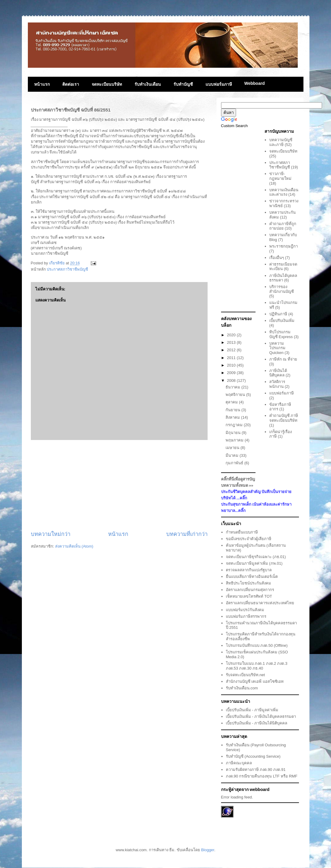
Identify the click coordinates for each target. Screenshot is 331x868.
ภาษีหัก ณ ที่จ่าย (283, 359)
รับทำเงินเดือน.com (242, 688)
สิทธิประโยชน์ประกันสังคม (248, 583)
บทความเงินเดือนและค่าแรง (284, 192)
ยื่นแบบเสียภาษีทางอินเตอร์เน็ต (252, 577)
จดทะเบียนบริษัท (107, 84)
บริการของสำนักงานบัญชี (282, 289)
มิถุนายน (234, 433)
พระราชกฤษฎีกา (284, 246)
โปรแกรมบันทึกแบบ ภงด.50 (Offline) (257, 645)
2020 (232, 335)
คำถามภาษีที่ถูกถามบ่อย (283, 226)
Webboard (255, 83)
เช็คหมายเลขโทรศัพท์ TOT (249, 596)
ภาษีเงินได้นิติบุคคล (278, 373)
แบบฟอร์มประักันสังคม (245, 610)
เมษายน (233, 448)
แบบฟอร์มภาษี (219, 84)
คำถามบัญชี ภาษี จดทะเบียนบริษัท (284, 418)
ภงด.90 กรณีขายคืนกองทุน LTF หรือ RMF (262, 776)
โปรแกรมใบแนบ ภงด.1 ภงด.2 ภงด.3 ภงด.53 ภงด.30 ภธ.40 (257, 666)
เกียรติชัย (58, 263)
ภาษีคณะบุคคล (239, 763)
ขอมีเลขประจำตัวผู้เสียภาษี (249, 539)
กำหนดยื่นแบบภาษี (242, 532)
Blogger (208, 850)
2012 (232, 350)
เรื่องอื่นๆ (277, 258)
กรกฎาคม (235, 425)
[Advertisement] (119, 485)
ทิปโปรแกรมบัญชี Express (281, 334)
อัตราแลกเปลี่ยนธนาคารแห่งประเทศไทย (260, 603)
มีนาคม (233, 455)
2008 (232, 380)
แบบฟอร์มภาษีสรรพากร (246, 616)
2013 (232, 342)
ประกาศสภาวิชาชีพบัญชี (67, 269)
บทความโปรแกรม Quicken (277, 348)
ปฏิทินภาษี (278, 314)
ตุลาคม (232, 402)
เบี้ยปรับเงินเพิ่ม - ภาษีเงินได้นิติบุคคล (257, 723)
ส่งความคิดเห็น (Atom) (74, 546)
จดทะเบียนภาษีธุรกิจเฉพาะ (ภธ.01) (256, 557)
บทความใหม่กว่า (51, 534)
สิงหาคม (233, 417)
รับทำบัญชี (183, 84)
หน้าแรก (42, 84)
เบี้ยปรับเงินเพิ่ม (282, 321)
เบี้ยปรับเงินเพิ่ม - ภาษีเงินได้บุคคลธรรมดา (261, 716)
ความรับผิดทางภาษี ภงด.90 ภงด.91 (256, 770)
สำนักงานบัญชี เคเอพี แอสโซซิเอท (255, 681)
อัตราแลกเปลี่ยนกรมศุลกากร (250, 590)
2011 (232, 358)
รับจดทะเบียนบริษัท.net (245, 675)
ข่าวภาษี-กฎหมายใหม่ (280, 176)
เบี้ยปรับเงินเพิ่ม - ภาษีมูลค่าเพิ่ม (252, 710)
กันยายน (233, 410)
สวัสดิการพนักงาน (277, 384)
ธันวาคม (233, 387)
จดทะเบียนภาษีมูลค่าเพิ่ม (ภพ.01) (254, 563)
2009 (232, 373)
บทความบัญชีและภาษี (281, 142)
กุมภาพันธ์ (235, 463)
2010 (232, 365)
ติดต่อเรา (71, 84)
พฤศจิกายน (236, 395)
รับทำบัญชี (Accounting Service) (253, 756)
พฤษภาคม (235, 440)
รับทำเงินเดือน (148, 84)
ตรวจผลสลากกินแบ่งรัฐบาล (249, 570)
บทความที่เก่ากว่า (187, 534)
